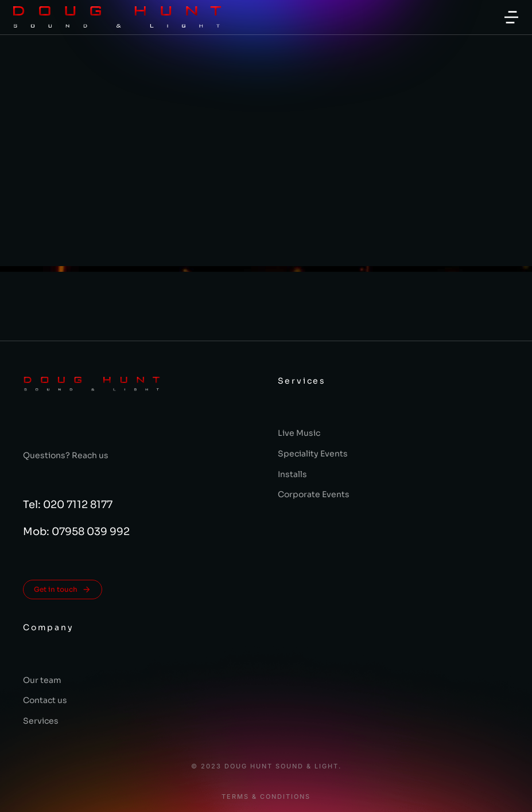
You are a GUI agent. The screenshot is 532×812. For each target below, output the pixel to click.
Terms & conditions (266, 797)
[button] (511, 17)
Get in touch (63, 590)
